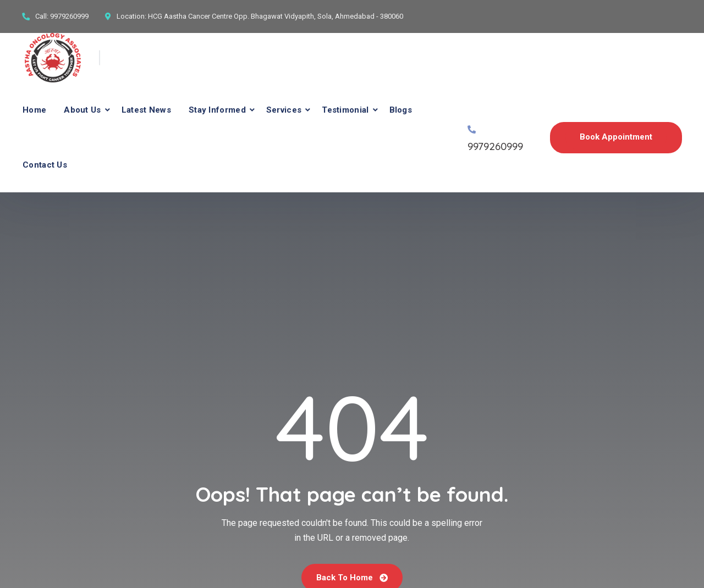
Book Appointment (616, 137)
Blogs (401, 110)
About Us (82, 110)
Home (34, 110)
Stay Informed (217, 110)
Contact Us (45, 165)
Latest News (146, 110)
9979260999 (69, 16)
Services (284, 110)
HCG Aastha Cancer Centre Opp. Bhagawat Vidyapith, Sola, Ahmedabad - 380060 (276, 16)
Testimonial (345, 110)
